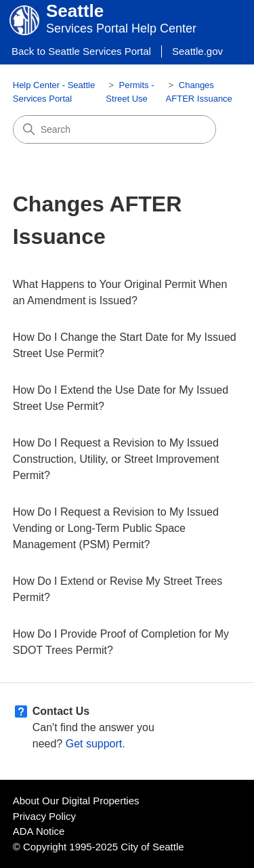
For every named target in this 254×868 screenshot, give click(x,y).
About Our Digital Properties (76, 801)
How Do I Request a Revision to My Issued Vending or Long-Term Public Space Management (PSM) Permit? (116, 528)
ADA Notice (39, 831)
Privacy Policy (44, 816)
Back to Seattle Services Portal (81, 51)
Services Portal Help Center (121, 28)
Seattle (75, 11)
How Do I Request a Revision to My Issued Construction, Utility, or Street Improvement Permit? (116, 459)
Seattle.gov (197, 51)
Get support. (96, 744)
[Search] (114, 129)
